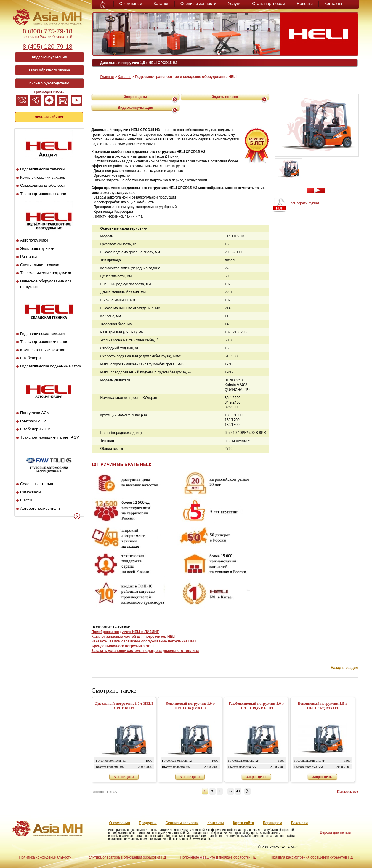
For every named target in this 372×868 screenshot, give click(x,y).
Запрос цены (135, 97)
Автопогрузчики (34, 240)
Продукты (148, 823)
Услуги (234, 4)
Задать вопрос (225, 97)
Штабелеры (31, 358)
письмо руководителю (49, 83)
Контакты (333, 4)
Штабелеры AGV (35, 429)
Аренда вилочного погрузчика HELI (123, 646)
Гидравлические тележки (42, 169)
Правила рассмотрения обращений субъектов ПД (312, 857)
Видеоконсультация (135, 108)
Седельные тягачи (37, 484)
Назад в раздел (344, 668)
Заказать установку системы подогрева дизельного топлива (145, 651)
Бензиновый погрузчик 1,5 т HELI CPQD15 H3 (323, 706)
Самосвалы (31, 492)
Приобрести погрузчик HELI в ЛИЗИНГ (125, 632)
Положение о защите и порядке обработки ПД (218, 857)
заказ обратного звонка (49, 70)
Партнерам (272, 823)
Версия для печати (335, 832)
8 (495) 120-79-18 (47, 46)
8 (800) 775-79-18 (47, 31)
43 (238, 791)
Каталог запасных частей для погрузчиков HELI (134, 637)
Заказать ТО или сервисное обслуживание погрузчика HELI (144, 641)
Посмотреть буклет (304, 203)
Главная (107, 77)
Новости (305, 4)
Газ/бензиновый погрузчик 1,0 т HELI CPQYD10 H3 (256, 706)
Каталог (161, 4)
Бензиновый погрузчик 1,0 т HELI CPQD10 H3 (190, 706)
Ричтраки (28, 256)
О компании (131, 4)
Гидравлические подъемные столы (51, 366)
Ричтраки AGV (33, 421)
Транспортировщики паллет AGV (50, 437)
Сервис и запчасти (198, 4)
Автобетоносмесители (40, 508)
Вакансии (300, 823)
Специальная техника (40, 265)
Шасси (26, 500)
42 (231, 791)
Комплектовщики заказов (43, 177)
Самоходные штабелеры (42, 185)
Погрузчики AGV (35, 413)
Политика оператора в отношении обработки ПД (126, 857)
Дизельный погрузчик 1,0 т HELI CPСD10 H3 (124, 706)
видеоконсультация (49, 57)
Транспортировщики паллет (45, 342)
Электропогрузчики (37, 248)
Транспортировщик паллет (44, 194)
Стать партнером (268, 4)
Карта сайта (244, 823)
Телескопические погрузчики (46, 273)
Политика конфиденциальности (45, 857)
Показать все (347, 792)
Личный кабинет (49, 117)
